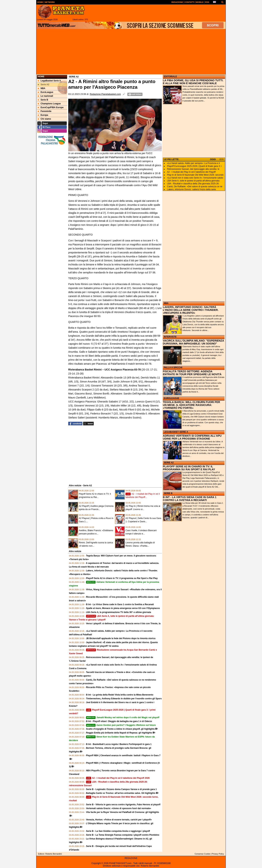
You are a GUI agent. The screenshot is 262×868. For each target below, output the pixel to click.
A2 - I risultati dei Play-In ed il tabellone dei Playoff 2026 (118, 778)
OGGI (213, 159)
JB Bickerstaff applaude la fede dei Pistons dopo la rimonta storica (121, 638)
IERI (222, 159)
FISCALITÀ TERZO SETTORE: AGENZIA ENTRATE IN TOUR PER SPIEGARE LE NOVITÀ (192, 373)
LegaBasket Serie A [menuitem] (49, 81)
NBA (166, 303)
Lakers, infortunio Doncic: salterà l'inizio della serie (191, 189)
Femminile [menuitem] (45, 111)
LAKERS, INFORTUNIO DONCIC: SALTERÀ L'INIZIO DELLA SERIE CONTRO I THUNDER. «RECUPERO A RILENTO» (191, 310)
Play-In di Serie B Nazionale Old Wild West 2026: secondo (195, 175)
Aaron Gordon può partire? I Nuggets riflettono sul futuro (121, 725)
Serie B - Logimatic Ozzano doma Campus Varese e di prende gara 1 (121, 789)
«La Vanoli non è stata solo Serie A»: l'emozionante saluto (195, 178)
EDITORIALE (170, 77)
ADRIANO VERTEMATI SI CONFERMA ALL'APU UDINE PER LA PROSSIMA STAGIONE (192, 437)
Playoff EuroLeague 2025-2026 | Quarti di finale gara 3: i (194, 166)
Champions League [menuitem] (49, 104)
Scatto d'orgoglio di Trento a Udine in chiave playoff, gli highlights (120, 729)
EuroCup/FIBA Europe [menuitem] (51, 107)
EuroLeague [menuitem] (45, 92)
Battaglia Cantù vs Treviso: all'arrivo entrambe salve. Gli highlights (121, 793)
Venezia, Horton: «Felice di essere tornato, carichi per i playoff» (119, 820)
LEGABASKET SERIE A (176, 432)
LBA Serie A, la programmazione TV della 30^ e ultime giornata (119, 612)
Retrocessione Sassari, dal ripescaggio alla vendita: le (193, 169)
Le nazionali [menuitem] (45, 96)
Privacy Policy (218, 854)
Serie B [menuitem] (43, 100)
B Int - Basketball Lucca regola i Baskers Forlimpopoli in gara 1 (119, 744)
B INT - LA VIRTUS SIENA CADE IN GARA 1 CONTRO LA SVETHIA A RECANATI (190, 499)
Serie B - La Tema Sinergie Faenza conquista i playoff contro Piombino (123, 835)
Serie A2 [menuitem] (44, 85)
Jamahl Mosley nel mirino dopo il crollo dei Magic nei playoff (123, 717)
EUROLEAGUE (171, 398)
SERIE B (168, 493)
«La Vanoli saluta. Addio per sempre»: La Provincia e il (193, 163)
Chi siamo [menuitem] (44, 119)
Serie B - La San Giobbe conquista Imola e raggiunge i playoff (118, 831)
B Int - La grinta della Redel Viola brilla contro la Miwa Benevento (120, 695)
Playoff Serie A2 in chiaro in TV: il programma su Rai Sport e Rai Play (122, 578)
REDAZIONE (131, 858)
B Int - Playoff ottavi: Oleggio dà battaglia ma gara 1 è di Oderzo (119, 721)
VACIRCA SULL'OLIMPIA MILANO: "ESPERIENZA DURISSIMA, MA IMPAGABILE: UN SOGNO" (193, 342)
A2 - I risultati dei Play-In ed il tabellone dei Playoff (191, 172)
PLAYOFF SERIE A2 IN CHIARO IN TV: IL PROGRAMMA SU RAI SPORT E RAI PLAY (189, 468)
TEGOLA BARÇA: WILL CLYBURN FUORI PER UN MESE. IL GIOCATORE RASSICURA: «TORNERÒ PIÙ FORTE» (191, 405)
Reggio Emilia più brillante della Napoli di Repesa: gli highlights (119, 733)
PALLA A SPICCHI (173, 368)
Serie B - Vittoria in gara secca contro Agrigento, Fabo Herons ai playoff (123, 805)
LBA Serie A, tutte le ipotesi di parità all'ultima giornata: (193, 181)
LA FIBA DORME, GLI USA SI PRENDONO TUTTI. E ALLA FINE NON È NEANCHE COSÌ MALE (193, 82)
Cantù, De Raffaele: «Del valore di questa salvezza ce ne (195, 187)
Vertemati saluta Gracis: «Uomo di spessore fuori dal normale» (119, 808)
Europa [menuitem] (43, 115)
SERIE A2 (169, 463)
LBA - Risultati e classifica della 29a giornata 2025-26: (193, 184)
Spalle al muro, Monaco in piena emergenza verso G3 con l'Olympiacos (123, 608)
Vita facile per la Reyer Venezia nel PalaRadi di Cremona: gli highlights (123, 812)
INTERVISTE (170, 337)
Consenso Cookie (202, 854)
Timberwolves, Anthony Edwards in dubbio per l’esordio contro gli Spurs (124, 699)
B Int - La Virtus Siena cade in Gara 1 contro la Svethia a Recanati (120, 604)
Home (41, 77)
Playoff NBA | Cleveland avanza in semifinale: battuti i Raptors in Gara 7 (123, 755)
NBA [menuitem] (42, 88)
